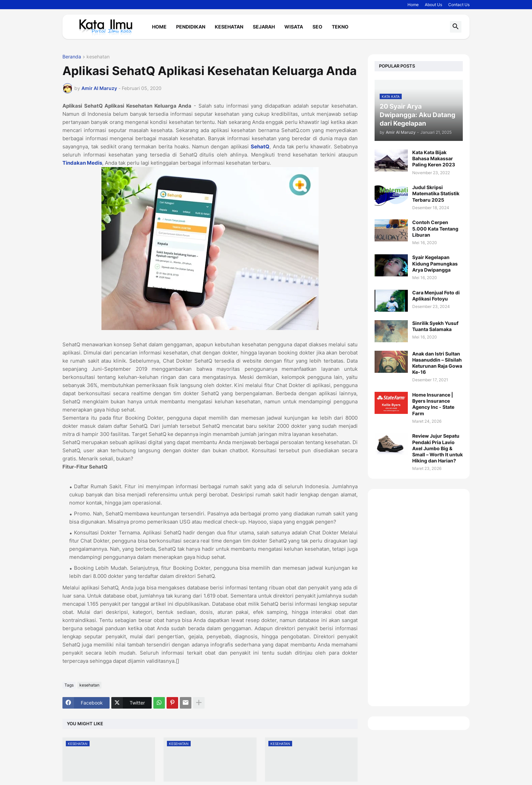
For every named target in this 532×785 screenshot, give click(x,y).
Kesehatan (229, 27)
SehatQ (260, 147)
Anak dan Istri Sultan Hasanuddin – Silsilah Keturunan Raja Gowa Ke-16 (437, 363)
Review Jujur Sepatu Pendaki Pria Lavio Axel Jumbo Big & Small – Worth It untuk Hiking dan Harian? (438, 448)
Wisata (294, 27)
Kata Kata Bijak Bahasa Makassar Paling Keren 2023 (434, 158)
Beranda (72, 57)
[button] (456, 27)
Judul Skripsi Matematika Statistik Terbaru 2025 (436, 193)
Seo (317, 27)
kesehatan (98, 57)
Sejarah (264, 27)
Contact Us (459, 5)
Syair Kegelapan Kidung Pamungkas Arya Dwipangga (435, 263)
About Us (433, 5)
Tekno (340, 27)
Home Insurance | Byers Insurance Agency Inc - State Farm (433, 404)
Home (413, 5)
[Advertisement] (419, 598)
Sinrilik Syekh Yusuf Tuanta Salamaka (435, 326)
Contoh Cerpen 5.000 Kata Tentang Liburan (435, 228)
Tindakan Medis (82, 163)
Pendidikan (191, 27)
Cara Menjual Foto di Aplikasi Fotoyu (436, 296)
